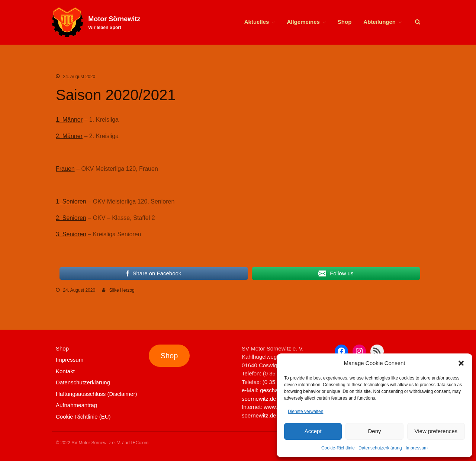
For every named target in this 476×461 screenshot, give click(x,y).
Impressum (417, 448)
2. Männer (69, 136)
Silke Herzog (122, 290)
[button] (461, 363)
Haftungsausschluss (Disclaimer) (96, 394)
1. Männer (69, 120)
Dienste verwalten (305, 412)
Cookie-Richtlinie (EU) (83, 417)
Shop (345, 22)
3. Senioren (71, 234)
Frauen (65, 169)
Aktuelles (257, 22)
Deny (374, 431)
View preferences (436, 431)
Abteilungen (379, 22)
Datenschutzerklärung (380, 448)
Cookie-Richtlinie (338, 448)
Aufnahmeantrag (76, 405)
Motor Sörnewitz (114, 19)
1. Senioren (71, 201)
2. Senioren (71, 218)
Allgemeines (303, 22)
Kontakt (65, 371)
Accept (313, 431)
